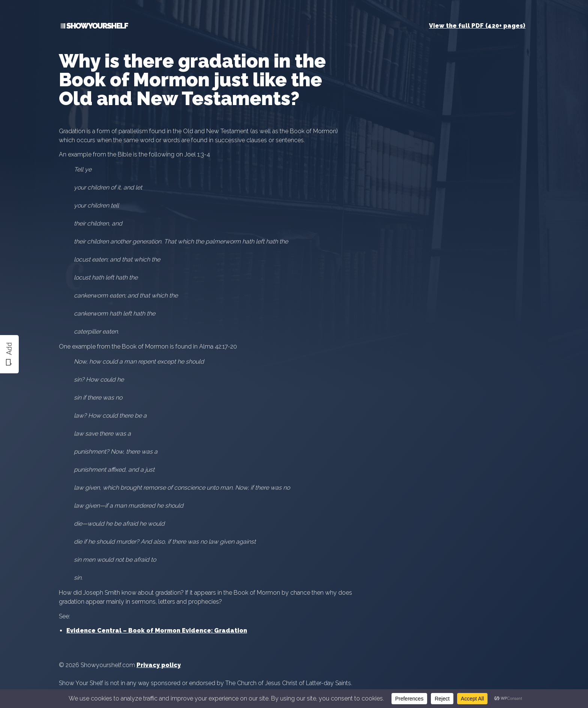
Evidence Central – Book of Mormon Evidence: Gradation (157, 631)
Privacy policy (159, 665)
